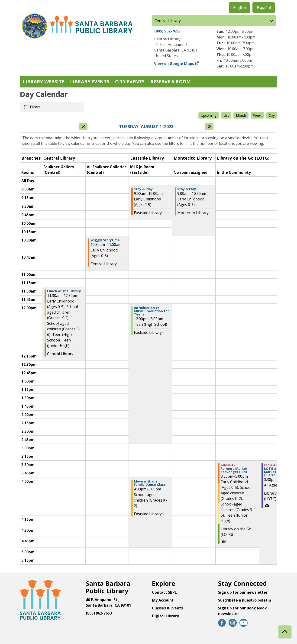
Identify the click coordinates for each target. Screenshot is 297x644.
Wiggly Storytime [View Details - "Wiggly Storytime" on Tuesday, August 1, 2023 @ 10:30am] (105, 240)
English (240, 8)
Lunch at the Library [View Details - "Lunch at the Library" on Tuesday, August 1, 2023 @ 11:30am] (64, 291)
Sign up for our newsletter (243, 592)
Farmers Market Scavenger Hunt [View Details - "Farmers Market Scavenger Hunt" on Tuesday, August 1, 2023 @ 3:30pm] (234, 470)
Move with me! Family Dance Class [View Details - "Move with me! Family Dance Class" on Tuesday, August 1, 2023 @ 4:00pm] (150, 483)
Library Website (44, 82)
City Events (130, 82)
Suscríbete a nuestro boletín (245, 600)
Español (264, 8)
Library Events (90, 82)
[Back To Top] (285, 632)
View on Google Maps (174, 64)
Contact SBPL (164, 592)
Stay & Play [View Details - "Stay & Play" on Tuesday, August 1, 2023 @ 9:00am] (143, 189)
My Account (163, 600)
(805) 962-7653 (167, 31)
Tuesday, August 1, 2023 (146, 127)
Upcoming (209, 115)
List (226, 115)
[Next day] (209, 127)
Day (272, 115)
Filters (35, 107)
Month (241, 115)
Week (257, 115)
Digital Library (165, 616)
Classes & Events (167, 608)
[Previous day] (83, 127)
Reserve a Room (171, 82)
